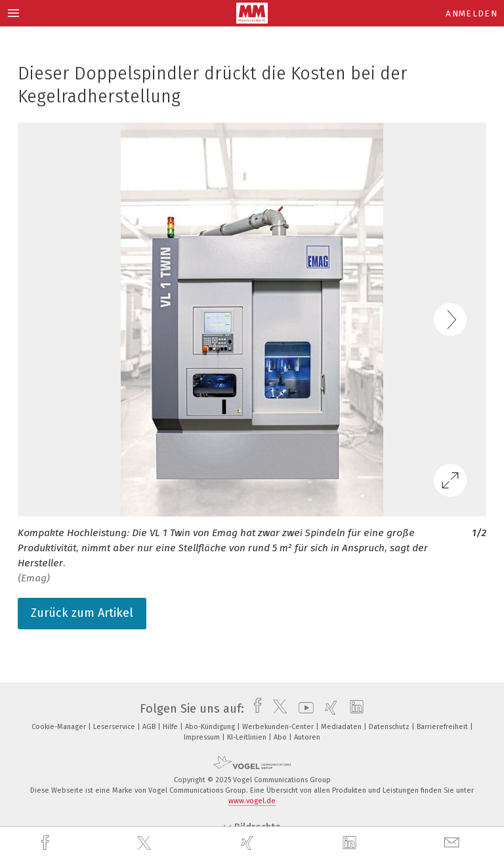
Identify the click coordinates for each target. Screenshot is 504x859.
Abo (281, 737)
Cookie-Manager (60, 727)
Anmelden (472, 13)
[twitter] (146, 843)
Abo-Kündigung (211, 727)
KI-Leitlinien (248, 737)
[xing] (249, 843)
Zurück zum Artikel (82, 613)
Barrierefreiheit (443, 727)
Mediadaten (342, 727)
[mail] (453, 843)
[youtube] (303, 709)
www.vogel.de (252, 801)
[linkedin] (351, 843)
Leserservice (115, 727)
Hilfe (171, 727)
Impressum (203, 737)
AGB (150, 727)
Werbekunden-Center (279, 727)
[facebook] (47, 843)
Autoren (307, 737)
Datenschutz (390, 727)
